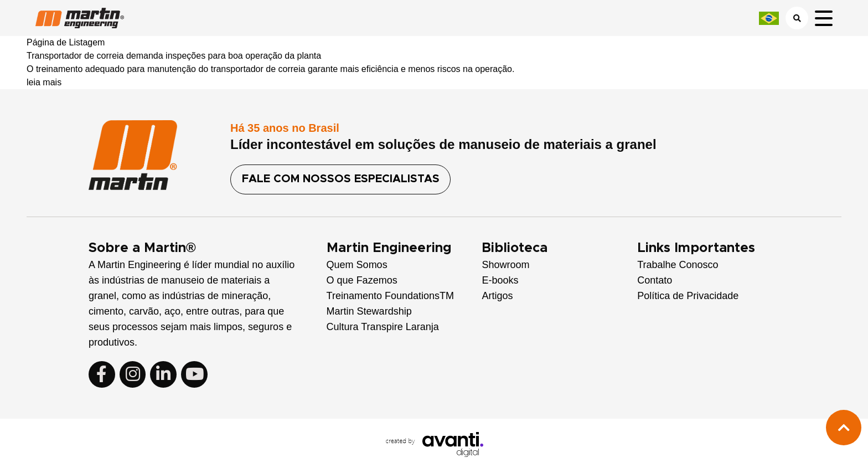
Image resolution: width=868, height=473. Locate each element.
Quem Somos (357, 265)
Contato (655, 280)
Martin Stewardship (369, 311)
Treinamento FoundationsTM (390, 296)
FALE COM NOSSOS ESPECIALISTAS (341, 179)
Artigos (497, 296)
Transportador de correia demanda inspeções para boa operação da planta (174, 56)
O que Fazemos (362, 280)
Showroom (505, 265)
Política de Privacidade (688, 296)
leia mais (44, 82)
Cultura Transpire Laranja (383, 327)
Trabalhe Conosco (678, 265)
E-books (500, 280)
